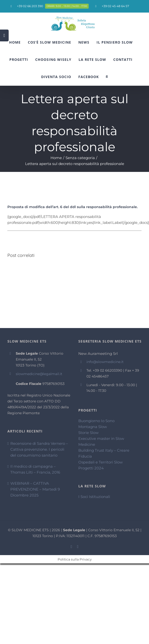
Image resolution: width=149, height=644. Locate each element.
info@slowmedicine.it (105, 362)
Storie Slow (88, 433)
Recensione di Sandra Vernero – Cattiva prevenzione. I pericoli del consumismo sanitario (39, 449)
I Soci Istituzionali (94, 497)
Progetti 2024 (91, 468)
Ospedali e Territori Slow (100, 462)
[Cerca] (107, 77)
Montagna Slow (93, 427)
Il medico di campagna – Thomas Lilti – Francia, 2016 (35, 469)
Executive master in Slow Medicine (101, 441)
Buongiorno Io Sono (96, 421)
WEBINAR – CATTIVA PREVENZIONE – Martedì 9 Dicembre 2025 (35, 489)
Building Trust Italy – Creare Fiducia (104, 453)
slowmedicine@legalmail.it (39, 374)
